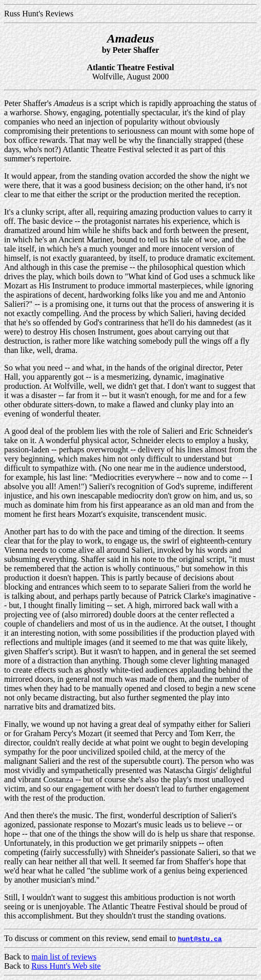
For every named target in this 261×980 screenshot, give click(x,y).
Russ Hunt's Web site (66, 966)
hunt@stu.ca (200, 939)
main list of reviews (64, 957)
